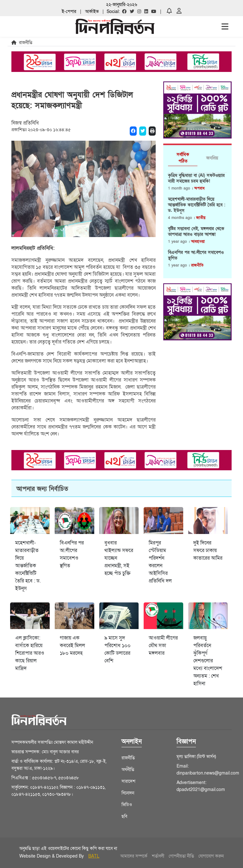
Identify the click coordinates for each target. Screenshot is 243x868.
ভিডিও (127, 805)
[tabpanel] (197, 223)
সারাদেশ (128, 781)
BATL (94, 856)
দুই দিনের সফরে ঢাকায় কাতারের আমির (208, 550)
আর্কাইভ (92, 12)
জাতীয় (201, 218)
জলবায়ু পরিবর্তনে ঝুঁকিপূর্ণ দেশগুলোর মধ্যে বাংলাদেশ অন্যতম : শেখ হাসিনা (208, 661)
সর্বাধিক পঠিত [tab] (183, 158)
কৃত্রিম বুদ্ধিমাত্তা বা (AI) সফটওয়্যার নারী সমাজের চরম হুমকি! (196, 178)
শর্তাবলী (158, 856)
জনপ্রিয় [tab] (212, 158)
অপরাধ (199, 188)
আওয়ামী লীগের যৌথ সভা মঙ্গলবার (163, 646)
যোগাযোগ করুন (211, 856)
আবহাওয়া (198, 241)
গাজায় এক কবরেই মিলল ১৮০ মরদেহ (72, 646)
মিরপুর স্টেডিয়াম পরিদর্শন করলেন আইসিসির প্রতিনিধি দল (160, 562)
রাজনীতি (197, 265)
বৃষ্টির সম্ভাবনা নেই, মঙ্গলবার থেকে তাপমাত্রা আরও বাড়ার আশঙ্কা (196, 232)
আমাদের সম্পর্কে (134, 856)
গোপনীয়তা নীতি (181, 856)
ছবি (124, 817)
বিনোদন (128, 793)
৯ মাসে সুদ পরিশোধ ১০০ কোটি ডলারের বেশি (118, 649)
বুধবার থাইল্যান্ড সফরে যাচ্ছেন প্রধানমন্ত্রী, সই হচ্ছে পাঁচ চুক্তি (119, 558)
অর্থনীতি (128, 770)
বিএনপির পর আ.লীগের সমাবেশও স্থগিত (196, 255)
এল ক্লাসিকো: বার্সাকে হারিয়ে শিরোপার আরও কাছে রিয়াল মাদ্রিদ (30, 653)
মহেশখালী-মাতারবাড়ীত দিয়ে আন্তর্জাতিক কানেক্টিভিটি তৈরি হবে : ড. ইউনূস (197, 205)
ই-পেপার (69, 12)
